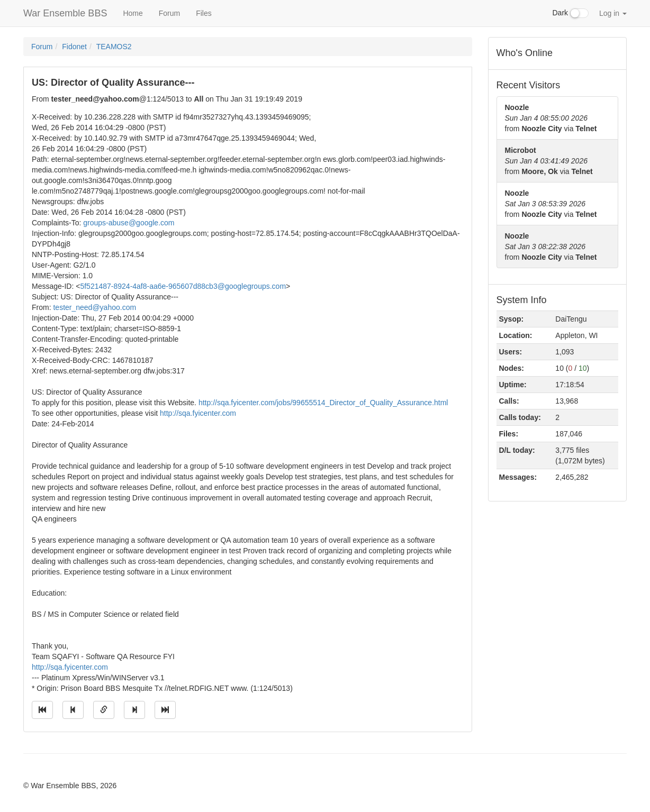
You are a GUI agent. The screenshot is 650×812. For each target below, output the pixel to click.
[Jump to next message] (134, 710)
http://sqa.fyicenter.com (198, 413)
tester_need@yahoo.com (94, 307)
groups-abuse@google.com (129, 223)
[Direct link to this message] (104, 710)
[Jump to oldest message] (42, 710)
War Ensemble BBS (65, 13)
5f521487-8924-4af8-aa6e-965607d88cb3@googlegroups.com (183, 286)
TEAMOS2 (114, 47)
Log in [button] (613, 13)
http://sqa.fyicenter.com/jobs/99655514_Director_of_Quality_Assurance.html (323, 403)
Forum (169, 13)
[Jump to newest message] (165, 710)
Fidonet (74, 47)
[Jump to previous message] (73, 710)
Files (204, 13)
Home (133, 13)
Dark (571, 13)
